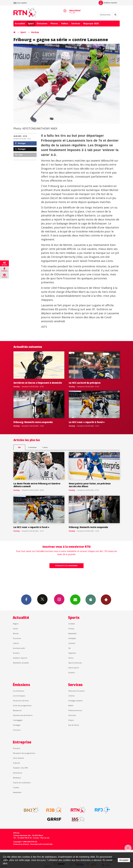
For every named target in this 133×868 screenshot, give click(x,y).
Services (76, 23)
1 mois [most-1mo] (45, 447)
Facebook (26, 599)
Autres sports (74, 668)
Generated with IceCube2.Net (41, 844)
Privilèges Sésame (75, 701)
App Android (106, 599)
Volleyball (72, 638)
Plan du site (45, 838)
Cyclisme (72, 643)
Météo (71, 705)
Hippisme (72, 653)
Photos (54, 23)
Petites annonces (75, 710)
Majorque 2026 (91, 23)
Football (72, 624)
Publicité (16, 763)
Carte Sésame (18, 758)
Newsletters (75, 599)
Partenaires (18, 773)
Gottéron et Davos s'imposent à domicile (38, 383)
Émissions (42, 23)
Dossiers (16, 653)
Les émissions (18, 691)
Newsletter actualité (21, 663)
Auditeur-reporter (108, 3)
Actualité (20, 23)
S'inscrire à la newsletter (67, 566)
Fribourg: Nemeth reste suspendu (33, 422)
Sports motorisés (75, 663)
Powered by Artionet (21, 844)
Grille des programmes (22, 705)
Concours (17, 730)
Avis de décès (74, 725)
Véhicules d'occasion (76, 691)
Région (16, 624)
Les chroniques (19, 696)
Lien (19, 155)
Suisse (15, 629)
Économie (17, 638)
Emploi (71, 720)
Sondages (17, 725)
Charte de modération (22, 783)
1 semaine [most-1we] (32, 447)
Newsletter (17, 792)
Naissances (17, 710)
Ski (69, 648)
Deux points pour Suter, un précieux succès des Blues (90, 485)
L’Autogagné (18, 720)
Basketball (72, 633)
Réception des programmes (24, 753)
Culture (16, 643)
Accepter (124, 860)
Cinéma (71, 696)
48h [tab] (19, 447)
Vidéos (65, 23)
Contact (16, 787)
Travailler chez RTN (20, 768)
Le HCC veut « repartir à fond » (87, 422)
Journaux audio (19, 648)
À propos (17, 748)
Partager (20, 143)
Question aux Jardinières (23, 715)
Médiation (17, 778)
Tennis (71, 658)
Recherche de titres (21, 701)
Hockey (35, 32)
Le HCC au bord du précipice (85, 383)
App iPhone (91, 599)
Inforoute (72, 715)
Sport (31, 23)
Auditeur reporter (20, 658)
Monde (16, 633)
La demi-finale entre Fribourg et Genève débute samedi (37, 485)
